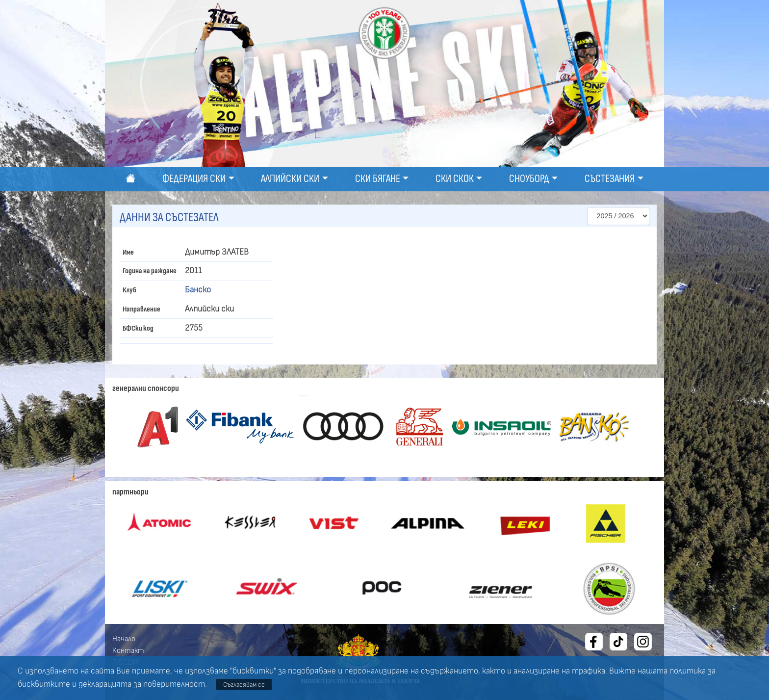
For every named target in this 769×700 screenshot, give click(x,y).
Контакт (128, 650)
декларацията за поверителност (142, 684)
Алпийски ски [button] (290, 179)
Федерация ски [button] (194, 179)
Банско (198, 290)
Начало (124, 639)
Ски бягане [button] (378, 179)
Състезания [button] (610, 179)
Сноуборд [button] (529, 179)
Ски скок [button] (455, 179)
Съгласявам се (244, 685)
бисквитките (44, 684)
